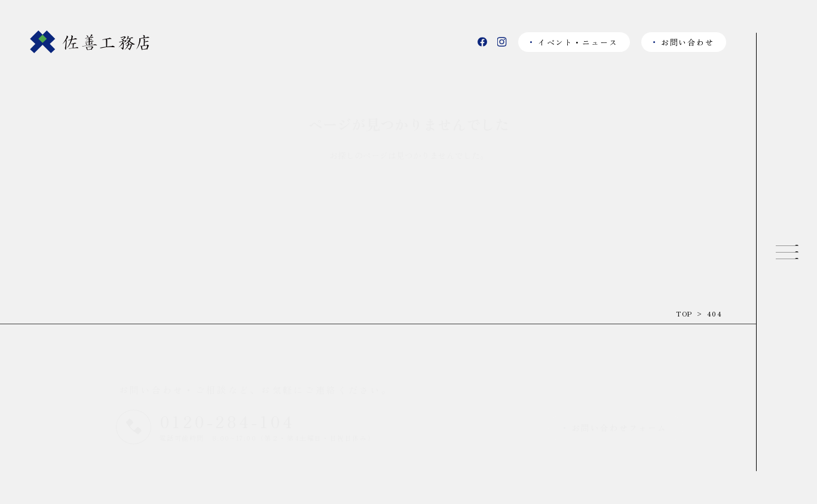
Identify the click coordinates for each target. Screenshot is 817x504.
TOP (684, 314)
